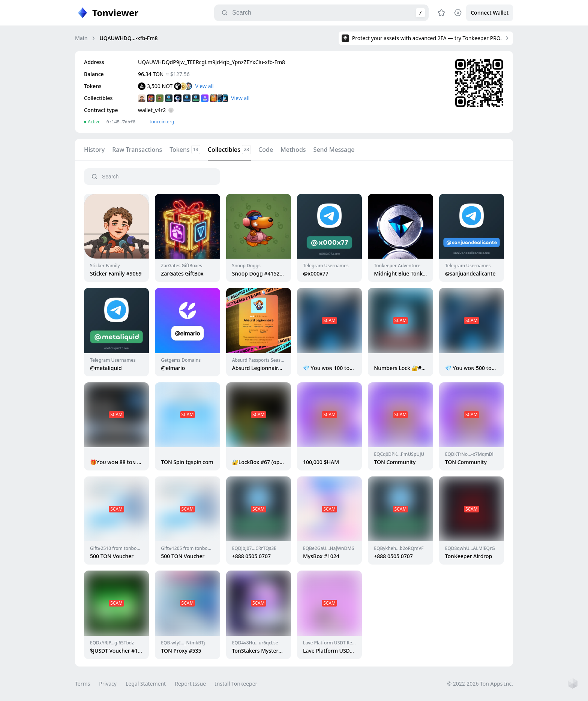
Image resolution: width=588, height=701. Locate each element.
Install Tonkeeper (236, 684)
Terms (82, 684)
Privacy (108, 684)
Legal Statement (146, 684)
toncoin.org (162, 122)
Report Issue (190, 684)
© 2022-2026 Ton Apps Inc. (480, 684)
